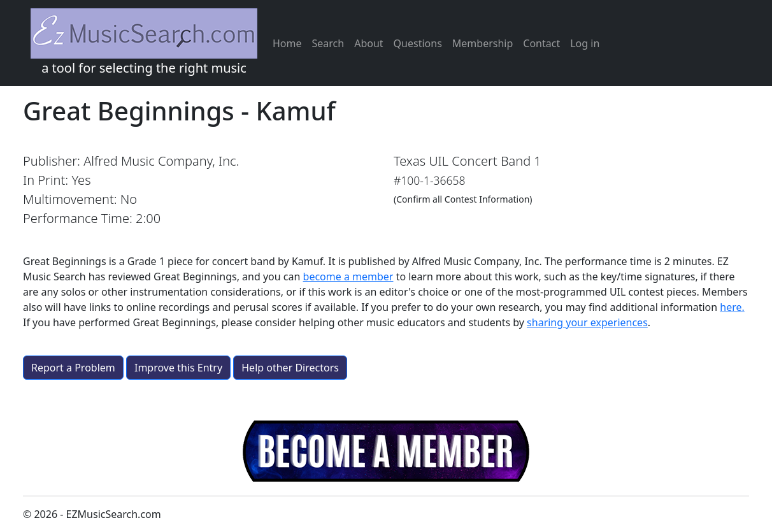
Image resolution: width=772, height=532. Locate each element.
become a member (348, 277)
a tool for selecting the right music (144, 42)
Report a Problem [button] (73, 368)
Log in (585, 43)
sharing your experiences (587, 322)
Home (287, 43)
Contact (541, 43)
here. (732, 307)
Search (328, 43)
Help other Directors (290, 368)
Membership (483, 43)
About (368, 43)
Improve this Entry (178, 368)
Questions (418, 43)
